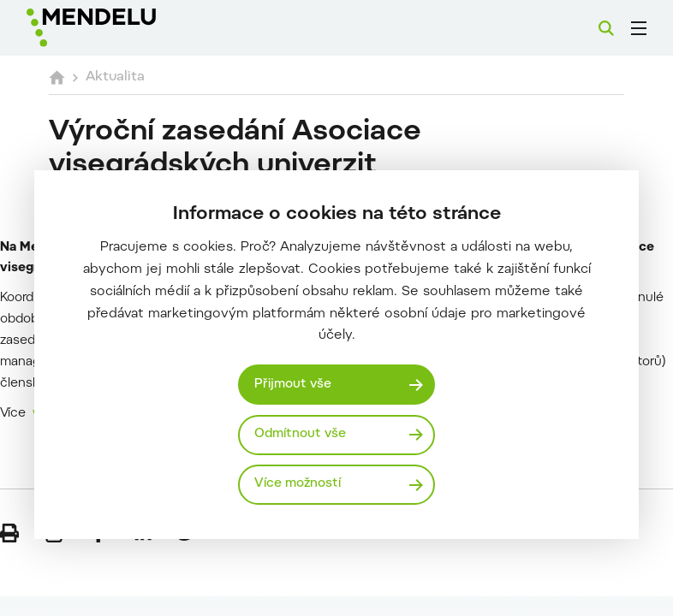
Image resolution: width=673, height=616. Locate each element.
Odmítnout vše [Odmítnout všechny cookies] (300, 434)
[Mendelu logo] (117, 28)
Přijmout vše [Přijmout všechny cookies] (293, 385)
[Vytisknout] (9, 533)
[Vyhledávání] (606, 28)
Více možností (298, 484)
